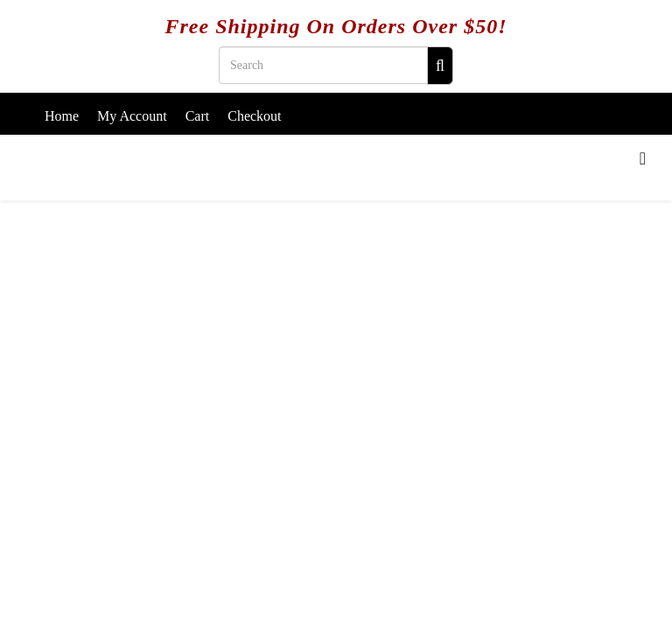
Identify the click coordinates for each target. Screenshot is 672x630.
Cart (198, 116)
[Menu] (643, 159)
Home (62, 116)
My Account (132, 116)
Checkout (254, 116)
